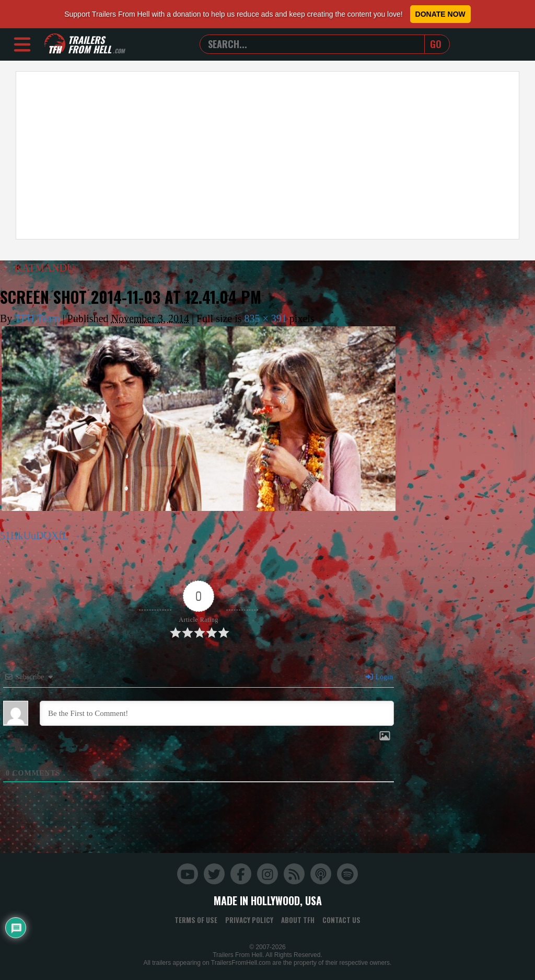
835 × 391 (266, 318)
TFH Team (37, 318)
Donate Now (440, 14)
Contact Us (341, 920)
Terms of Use (196, 920)
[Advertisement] (267, 155)
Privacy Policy (249, 920)
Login (379, 677)
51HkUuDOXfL (34, 535)
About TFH (298, 920)
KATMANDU (38, 268)
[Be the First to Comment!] (217, 713)
